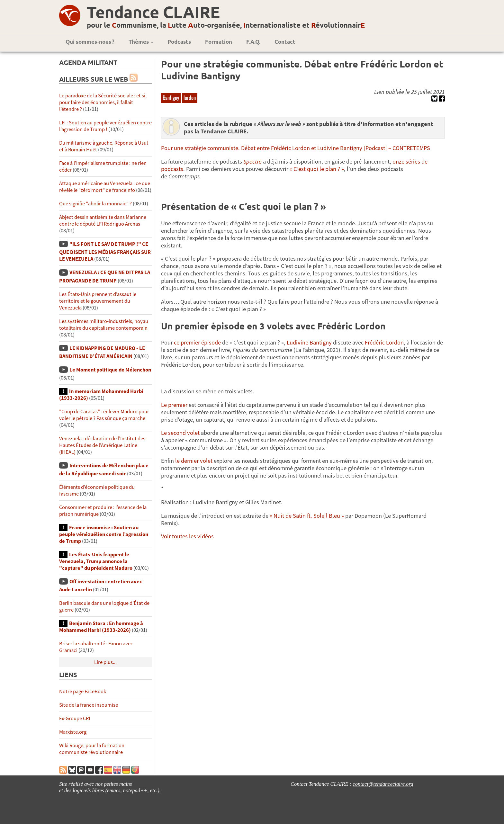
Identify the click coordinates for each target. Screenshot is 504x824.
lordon (190, 98)
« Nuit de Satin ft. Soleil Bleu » (307, 516)
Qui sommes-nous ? (90, 42)
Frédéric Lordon (384, 342)
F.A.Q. (253, 42)
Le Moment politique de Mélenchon (110, 370)
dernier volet (197, 461)
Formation (219, 42)
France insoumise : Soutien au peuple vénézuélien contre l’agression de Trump (104, 534)
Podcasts (179, 42)
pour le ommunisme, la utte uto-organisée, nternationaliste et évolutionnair (226, 25)
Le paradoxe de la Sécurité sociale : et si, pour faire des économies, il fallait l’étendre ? (103, 102)
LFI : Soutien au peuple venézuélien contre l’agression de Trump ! (105, 126)
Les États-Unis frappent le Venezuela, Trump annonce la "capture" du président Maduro (96, 561)
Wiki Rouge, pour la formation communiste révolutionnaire (92, 749)
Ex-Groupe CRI (75, 718)
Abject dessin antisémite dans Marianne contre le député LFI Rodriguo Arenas (103, 220)
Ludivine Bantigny (309, 342)
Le (165, 405)
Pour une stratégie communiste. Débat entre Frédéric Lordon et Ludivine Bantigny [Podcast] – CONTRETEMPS (296, 148)
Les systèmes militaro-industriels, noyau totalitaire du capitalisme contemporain (104, 325)
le (178, 461)
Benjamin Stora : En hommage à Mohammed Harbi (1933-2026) (101, 627)
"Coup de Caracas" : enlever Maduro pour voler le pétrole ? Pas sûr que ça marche (104, 415)
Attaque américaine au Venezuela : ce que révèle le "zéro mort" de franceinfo (105, 187)
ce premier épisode (197, 342)
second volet (184, 433)
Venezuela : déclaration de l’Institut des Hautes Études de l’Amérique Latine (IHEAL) (102, 445)
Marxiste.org (73, 732)
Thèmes (141, 42)
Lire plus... (105, 662)
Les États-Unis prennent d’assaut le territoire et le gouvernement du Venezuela (98, 301)
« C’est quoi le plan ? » (317, 169)
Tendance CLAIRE (153, 12)
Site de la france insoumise (89, 705)
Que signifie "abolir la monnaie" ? (95, 204)
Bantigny (171, 98)
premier (178, 405)
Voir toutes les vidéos (187, 536)
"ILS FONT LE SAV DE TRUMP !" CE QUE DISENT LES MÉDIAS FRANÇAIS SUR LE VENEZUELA (105, 251)
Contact (285, 42)
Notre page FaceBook (83, 691)
